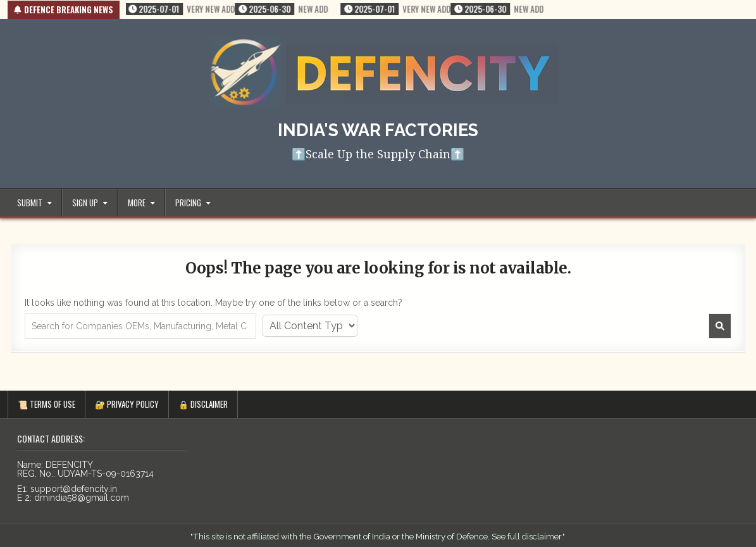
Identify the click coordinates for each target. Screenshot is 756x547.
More (137, 203)
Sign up (85, 203)
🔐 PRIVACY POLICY (127, 404)
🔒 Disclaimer (203, 404)
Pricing (188, 203)
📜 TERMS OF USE (46, 404)
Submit (30, 203)
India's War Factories (378, 130)
